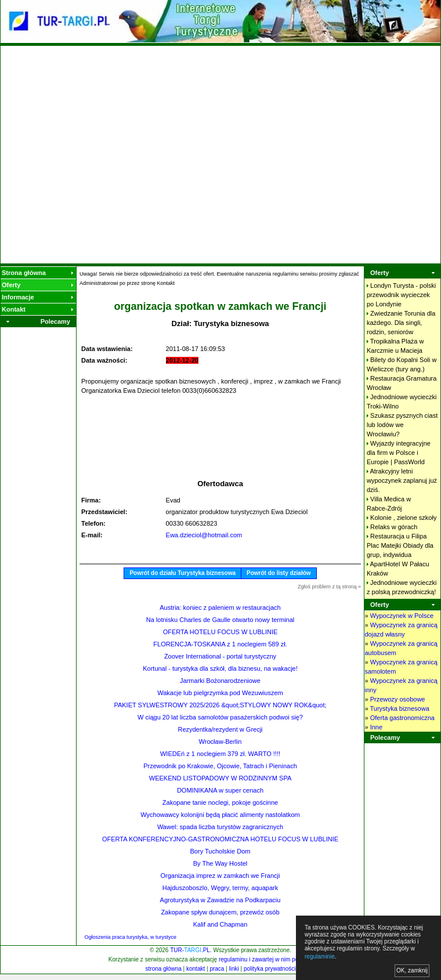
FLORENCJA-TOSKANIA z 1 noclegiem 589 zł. (220, 644)
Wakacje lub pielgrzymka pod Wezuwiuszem (220, 693)
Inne (376, 727)
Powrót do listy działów (279, 573)
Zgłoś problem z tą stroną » (329, 587)
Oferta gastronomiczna (402, 718)
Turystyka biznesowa (399, 708)
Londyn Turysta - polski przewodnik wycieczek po (401, 295)
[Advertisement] (109, 155)
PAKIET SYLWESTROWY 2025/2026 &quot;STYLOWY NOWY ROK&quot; (220, 705)
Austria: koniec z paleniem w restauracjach (220, 607)
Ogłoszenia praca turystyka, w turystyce (131, 937)
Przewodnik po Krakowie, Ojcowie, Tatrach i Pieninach (220, 766)
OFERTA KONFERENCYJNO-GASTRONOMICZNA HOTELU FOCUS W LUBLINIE (220, 839)
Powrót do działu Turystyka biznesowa (182, 573)
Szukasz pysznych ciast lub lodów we (402, 425)
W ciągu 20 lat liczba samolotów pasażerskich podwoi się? (220, 717)
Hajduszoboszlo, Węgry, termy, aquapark (220, 888)
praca (217, 969)
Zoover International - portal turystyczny (220, 656)
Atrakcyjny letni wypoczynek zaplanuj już (402, 480)
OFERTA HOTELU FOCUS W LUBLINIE (220, 632)
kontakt (196, 969)
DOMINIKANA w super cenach (220, 790)
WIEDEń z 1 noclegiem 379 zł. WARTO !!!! (220, 754)
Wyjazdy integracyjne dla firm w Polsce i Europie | (399, 453)
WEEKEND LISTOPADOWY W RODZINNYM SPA (220, 778)
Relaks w (394, 527)
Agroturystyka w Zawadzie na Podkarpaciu (220, 900)
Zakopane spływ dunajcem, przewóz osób (220, 912)
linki (234, 969)
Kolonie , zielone (403, 518)
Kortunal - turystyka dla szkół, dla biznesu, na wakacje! (220, 668)
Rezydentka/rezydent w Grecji (220, 729)
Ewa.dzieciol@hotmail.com (204, 535)
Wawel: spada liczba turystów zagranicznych (220, 827)
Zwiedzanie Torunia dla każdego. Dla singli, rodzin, (401, 323)
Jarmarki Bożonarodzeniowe (220, 681)
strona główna (164, 969)
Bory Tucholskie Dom (220, 851)
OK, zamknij (412, 970)
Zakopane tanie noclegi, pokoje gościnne (220, 802)
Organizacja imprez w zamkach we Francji (220, 876)
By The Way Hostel (220, 863)
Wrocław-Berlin (220, 742)
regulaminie (320, 957)
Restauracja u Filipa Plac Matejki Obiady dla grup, (400, 545)
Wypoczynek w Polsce (402, 616)
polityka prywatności (270, 969)
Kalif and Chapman (220, 924)
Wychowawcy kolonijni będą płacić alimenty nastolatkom (220, 815)
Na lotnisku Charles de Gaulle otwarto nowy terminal (220, 620)
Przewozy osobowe (398, 699)
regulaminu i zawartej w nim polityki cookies (275, 959)
